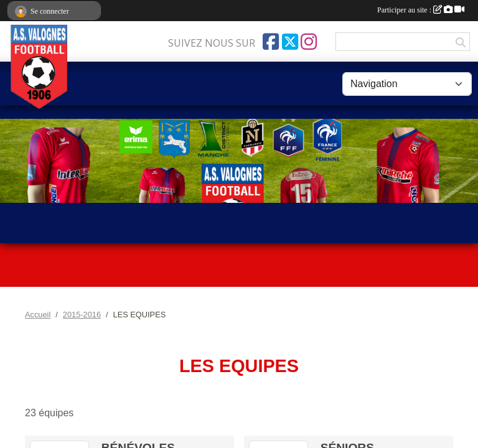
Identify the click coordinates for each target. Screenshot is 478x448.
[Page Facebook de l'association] (271, 42)
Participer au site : (421, 10)
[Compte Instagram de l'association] (309, 42)
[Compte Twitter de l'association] (290, 42)
